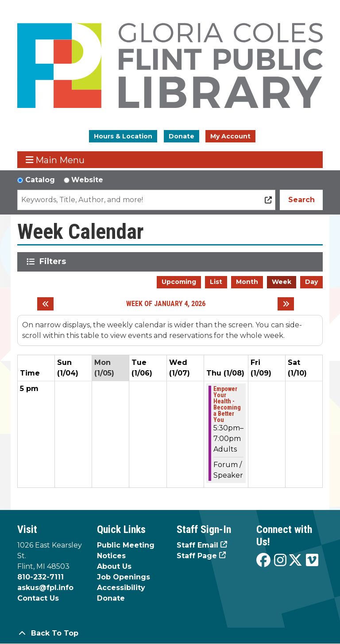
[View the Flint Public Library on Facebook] (263, 561)
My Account (230, 136)
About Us (114, 566)
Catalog (40, 180)
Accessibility (121, 588)
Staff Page (197, 556)
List (216, 282)
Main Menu (55, 160)
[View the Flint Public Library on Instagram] (280, 561)
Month (247, 282)
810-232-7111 (41, 577)
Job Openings (124, 577)
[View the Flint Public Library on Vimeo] (312, 561)
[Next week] (286, 304)
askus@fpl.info (45, 588)
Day (311, 282)
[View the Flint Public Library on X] (295, 561)
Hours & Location (123, 136)
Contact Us (38, 598)
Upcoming (179, 282)
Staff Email (197, 545)
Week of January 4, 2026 (166, 304)
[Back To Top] (170, 633)
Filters (54, 261)
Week (282, 282)
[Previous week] (45, 304)
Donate (182, 136)
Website (87, 180)
